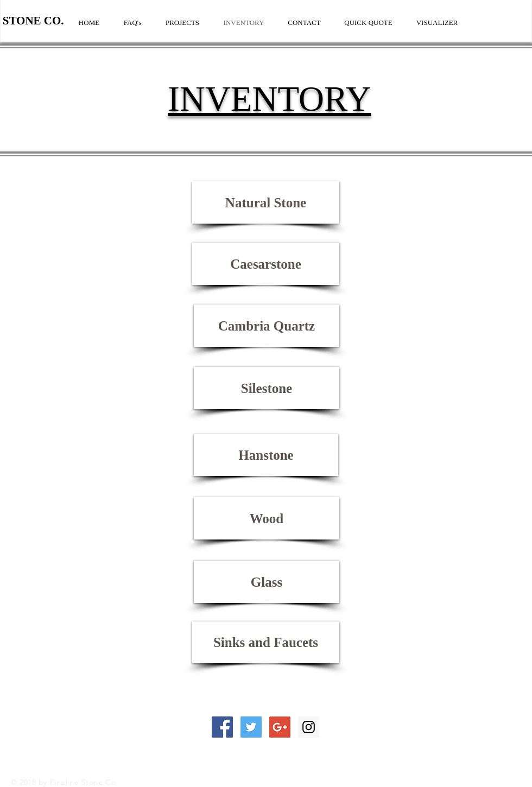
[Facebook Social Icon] (222, 727)
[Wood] (267, 518)
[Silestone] (267, 388)
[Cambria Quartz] (267, 326)
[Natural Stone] (266, 202)
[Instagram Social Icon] (309, 727)
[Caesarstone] (266, 264)
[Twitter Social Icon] (251, 727)
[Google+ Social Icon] (280, 727)
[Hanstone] (266, 455)
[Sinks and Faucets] (266, 642)
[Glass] (267, 582)
